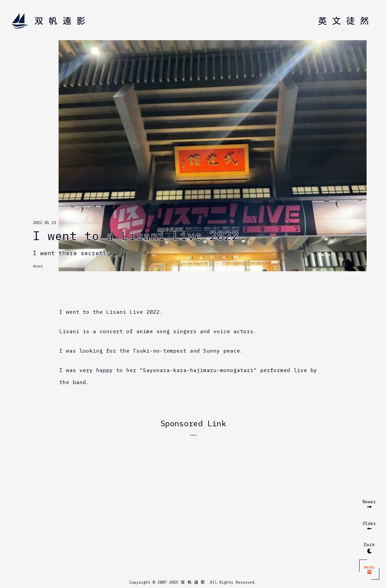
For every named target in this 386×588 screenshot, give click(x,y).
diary (38, 266)
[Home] (51, 21)
